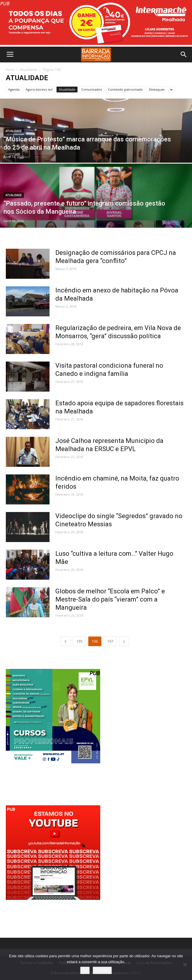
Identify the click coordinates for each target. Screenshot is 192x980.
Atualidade (29, 70)
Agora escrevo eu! (39, 89)
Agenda (14, 89)
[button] (184, 55)
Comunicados (92, 89)
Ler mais (102, 970)
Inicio (10, 70)
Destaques (157, 89)
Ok (85, 970)
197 (110, 641)
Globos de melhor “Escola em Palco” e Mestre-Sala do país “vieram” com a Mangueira (110, 599)
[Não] (185, 965)
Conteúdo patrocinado (125, 89)
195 (79, 641)
